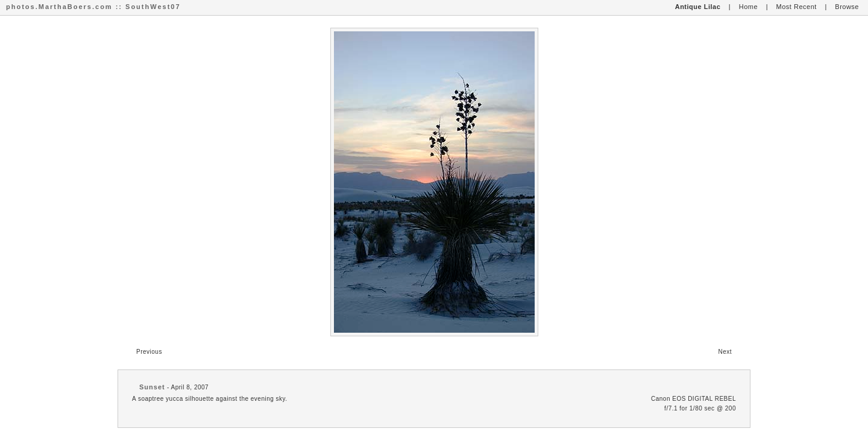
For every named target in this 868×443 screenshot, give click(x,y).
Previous (149, 352)
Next (725, 352)
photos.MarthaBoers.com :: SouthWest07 (93, 7)
